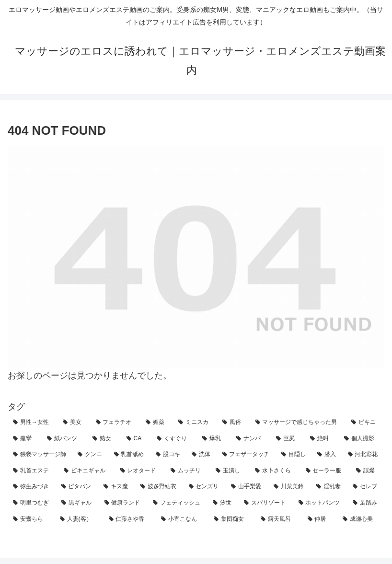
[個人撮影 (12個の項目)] (362, 439)
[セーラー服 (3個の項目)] (326, 471)
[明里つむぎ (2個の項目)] (32, 503)
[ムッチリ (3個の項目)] (188, 471)
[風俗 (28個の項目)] (233, 423)
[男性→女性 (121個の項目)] (33, 423)
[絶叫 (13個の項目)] (322, 439)
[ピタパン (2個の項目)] (77, 487)
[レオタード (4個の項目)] (140, 471)
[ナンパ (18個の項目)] (251, 439)
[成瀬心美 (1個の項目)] (361, 519)
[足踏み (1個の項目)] (366, 503)
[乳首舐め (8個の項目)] (130, 455)
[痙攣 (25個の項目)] (25, 439)
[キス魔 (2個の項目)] (117, 487)
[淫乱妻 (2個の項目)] (329, 487)
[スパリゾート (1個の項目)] (266, 503)
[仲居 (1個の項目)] (320, 519)
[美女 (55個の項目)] (74, 423)
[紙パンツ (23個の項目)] (64, 439)
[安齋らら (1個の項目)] (31, 519)
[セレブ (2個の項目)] (366, 487)
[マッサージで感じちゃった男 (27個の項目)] (298, 423)
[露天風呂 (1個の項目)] (279, 519)
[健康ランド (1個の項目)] (123, 503)
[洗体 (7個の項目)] (202, 455)
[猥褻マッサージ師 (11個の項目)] (40, 455)
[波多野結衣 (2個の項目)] (159, 487)
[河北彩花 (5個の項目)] (363, 455)
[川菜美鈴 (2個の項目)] (290, 487)
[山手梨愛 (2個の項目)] (247, 487)
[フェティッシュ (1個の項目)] (178, 503)
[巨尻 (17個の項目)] (288, 439)
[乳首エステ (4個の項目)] (33, 471)
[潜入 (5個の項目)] (327, 455)
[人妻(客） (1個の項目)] (79, 519)
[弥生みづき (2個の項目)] (32, 487)
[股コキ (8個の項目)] (168, 455)
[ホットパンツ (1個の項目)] (320, 503)
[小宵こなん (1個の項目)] (182, 519)
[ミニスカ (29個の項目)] (195, 423)
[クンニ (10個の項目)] (90, 455)
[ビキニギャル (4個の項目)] (87, 471)
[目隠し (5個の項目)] (294, 455)
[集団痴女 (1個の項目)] (232, 519)
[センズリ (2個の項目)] (205, 487)
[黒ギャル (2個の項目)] (77, 503)
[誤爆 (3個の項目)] (368, 471)
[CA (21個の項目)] (137, 439)
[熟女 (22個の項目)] (104, 439)
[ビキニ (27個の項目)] (365, 423)
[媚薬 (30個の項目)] (157, 423)
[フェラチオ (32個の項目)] (115, 423)
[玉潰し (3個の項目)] (230, 471)
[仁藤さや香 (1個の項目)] (130, 519)
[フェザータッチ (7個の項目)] (247, 455)
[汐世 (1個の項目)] (223, 503)
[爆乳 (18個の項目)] (214, 439)
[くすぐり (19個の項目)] (174, 439)
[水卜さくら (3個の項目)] (275, 471)
